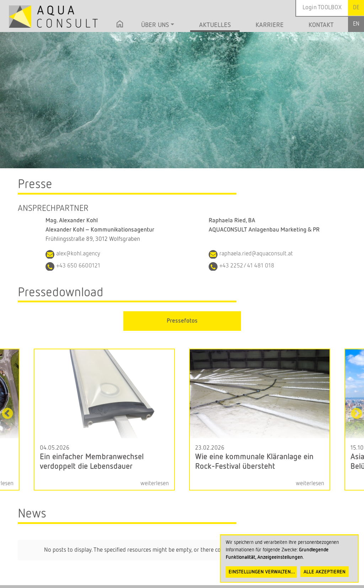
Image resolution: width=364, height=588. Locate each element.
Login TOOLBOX (322, 8)
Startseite (120, 26)
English (356, 24)
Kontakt (321, 25)
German (356, 8)
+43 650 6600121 (78, 266)
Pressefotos (182, 321)
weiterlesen (155, 484)
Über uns (155, 25)
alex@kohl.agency (78, 254)
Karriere (270, 25)
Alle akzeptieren (325, 572)
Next (357, 414)
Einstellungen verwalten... (262, 572)
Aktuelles (215, 25)
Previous (7, 414)
